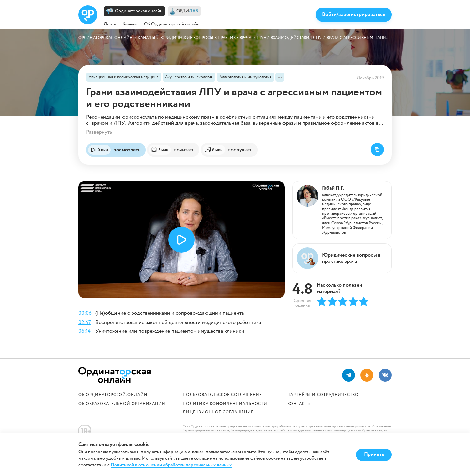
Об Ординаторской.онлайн (172, 24)
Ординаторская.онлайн (139, 11)
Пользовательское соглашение (222, 395)
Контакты (299, 404)
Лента (110, 24)
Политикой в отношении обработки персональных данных (171, 465)
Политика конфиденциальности (225, 404)
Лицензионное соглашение (218, 412)
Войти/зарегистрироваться (354, 15)
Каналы (130, 24)
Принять (374, 455)
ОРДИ (187, 11)
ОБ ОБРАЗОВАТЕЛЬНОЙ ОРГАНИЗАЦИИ (122, 404)
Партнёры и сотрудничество (323, 395)
